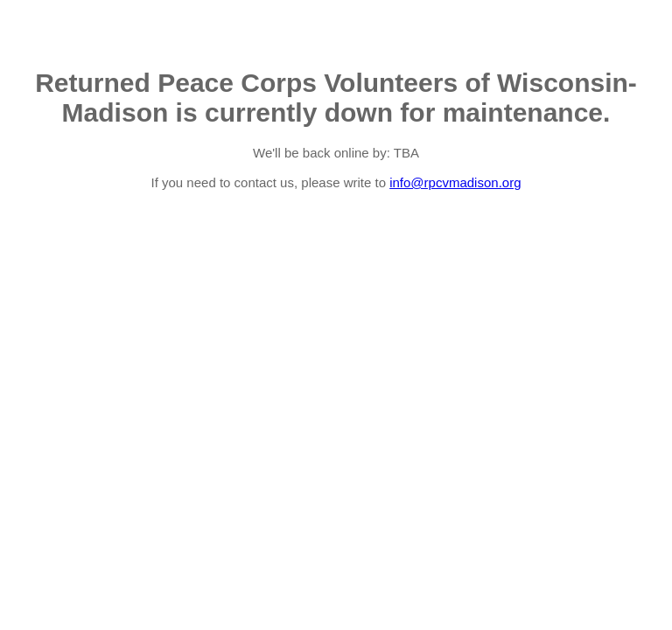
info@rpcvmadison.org (455, 182)
